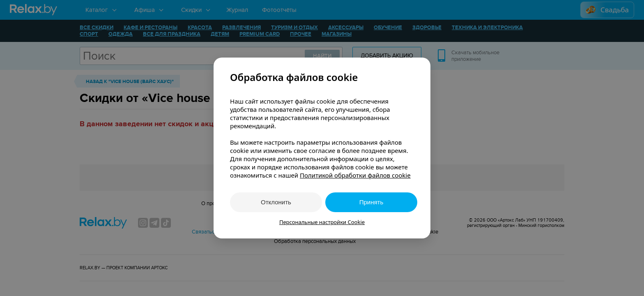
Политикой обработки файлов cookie (355, 175)
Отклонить (276, 202)
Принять (371, 202)
